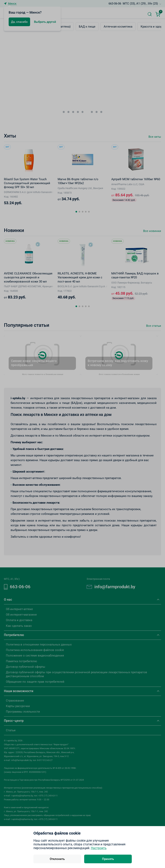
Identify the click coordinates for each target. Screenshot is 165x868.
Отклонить (57, 859)
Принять (108, 859)
